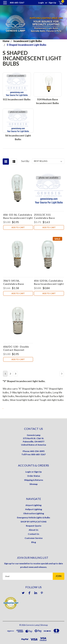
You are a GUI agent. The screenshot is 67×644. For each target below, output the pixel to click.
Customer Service (34, 538)
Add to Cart (18, 227)
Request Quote (34, 526)
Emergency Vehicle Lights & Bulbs (33, 518)
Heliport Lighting (34, 509)
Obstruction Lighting (34, 513)
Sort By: (25, 161)
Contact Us (33, 534)
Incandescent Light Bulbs (28, 41)
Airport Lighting (33, 505)
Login (41, 3)
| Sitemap (44, 625)
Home (6, 41)
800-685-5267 (17, 3)
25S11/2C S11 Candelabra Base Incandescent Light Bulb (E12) (49, 216)
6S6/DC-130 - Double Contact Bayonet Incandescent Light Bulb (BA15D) (18, 348)
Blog (34, 542)
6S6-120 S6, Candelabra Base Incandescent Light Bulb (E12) (49, 282)
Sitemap (33, 484)
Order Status (34, 476)
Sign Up (52, 3)
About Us (33, 530)
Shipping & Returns (34, 480)
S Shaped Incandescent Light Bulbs (27, 45)
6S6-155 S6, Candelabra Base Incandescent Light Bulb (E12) (18, 216)
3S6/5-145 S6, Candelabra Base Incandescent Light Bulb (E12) (18, 282)
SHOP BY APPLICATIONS (33, 522)
